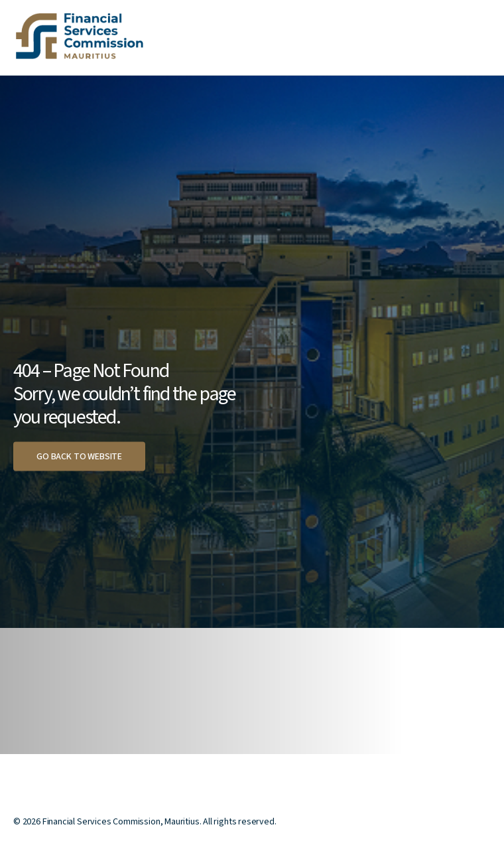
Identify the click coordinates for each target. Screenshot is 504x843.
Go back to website (79, 457)
